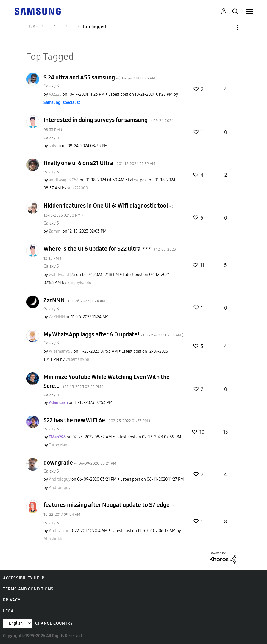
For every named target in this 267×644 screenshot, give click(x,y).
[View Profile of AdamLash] (58, 403)
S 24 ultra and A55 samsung (100, 77)
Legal (9, 611)
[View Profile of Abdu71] (56, 531)
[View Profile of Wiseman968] (61, 351)
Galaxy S (51, 86)
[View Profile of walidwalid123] (62, 275)
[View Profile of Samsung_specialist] (62, 102)
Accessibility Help (24, 578)
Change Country (54, 623)
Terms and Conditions (28, 589)
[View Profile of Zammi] (55, 231)
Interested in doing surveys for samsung (108, 124)
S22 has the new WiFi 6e (97, 420)
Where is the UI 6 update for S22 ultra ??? (110, 253)
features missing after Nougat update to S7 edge (109, 509)
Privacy (12, 600)
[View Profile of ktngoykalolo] (79, 283)
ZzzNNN (75, 300)
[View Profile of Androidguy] (60, 479)
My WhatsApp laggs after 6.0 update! (113, 334)
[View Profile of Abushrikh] (53, 539)
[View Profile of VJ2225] (55, 94)
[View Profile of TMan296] (57, 437)
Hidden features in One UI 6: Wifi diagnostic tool (108, 210)
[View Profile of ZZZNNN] (57, 317)
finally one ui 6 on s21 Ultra (100, 163)
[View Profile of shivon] (55, 146)
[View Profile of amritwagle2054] (64, 180)
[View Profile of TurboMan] (58, 445)
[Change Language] (18, 623)
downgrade (81, 463)
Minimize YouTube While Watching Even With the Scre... (107, 381)
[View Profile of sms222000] (78, 188)
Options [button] (227, 28)
